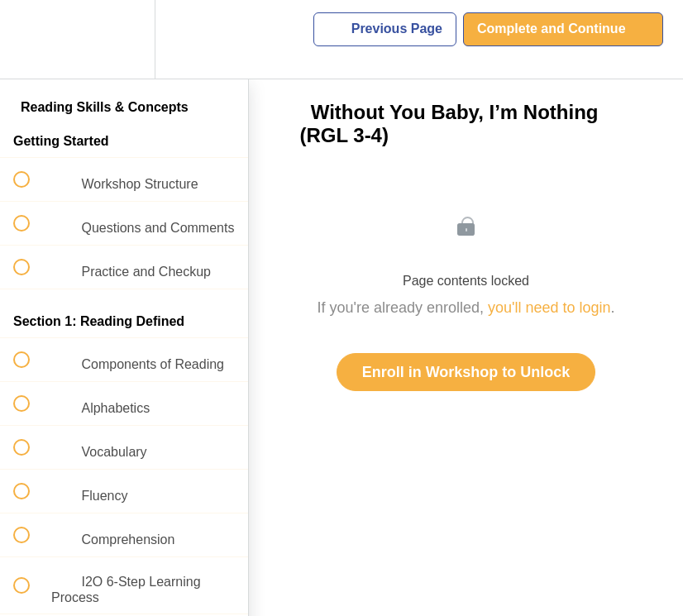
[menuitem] (124, 39)
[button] (31, 39)
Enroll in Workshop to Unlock (466, 372)
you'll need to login (549, 308)
